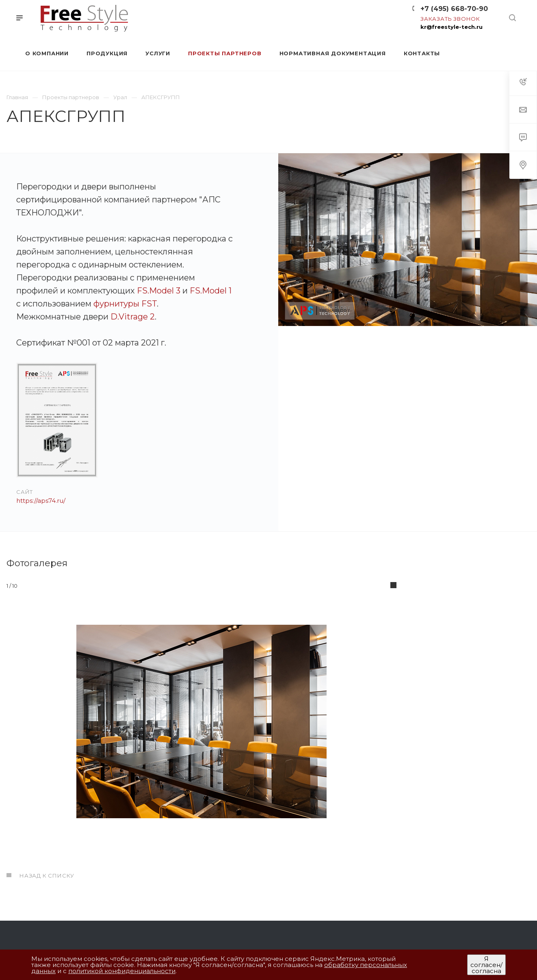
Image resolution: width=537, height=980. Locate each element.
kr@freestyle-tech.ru (451, 27)
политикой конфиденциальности (122, 971)
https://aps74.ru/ (41, 501)
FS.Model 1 (211, 291)
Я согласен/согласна (486, 965)
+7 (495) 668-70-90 (454, 9)
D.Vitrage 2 (133, 317)
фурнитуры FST (125, 304)
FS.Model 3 (159, 291)
